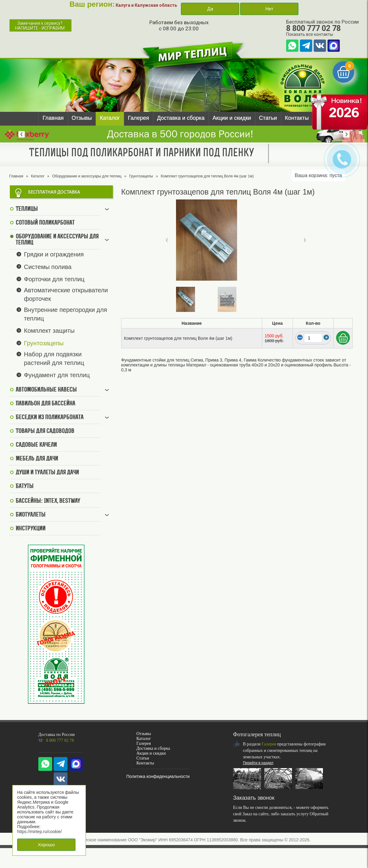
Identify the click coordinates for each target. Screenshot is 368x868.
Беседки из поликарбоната (50, 418)
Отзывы (82, 118)
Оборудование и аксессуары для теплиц (87, 176)
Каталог (110, 118)
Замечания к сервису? (40, 26)
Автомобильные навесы (46, 390)
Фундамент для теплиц (57, 375)
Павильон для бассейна (45, 404)
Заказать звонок (254, 798)
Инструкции (31, 529)
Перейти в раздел (258, 763)
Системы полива (48, 267)
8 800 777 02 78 (313, 28)
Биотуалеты (31, 515)
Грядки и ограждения (54, 254)
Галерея (138, 118)
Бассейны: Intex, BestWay (48, 501)
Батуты (25, 487)
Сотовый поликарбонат (45, 223)
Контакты (297, 118)
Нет (269, 9)
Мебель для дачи (37, 459)
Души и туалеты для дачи (47, 473)
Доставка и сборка (181, 118)
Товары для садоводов (45, 431)
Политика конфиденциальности (158, 776)
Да (210, 9)
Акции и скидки (232, 118)
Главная (53, 118)
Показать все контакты (310, 34)
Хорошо (46, 845)
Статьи (268, 118)
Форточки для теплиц (54, 279)
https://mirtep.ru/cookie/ (40, 832)
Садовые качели (36, 445)
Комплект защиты (49, 331)
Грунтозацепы (141, 176)
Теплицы (27, 209)
